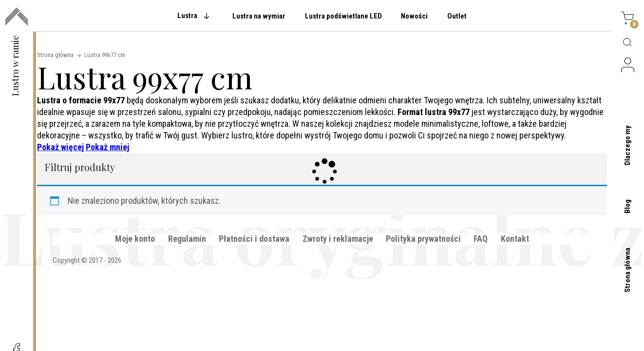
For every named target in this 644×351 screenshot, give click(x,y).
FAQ (481, 239)
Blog (627, 206)
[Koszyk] (628, 19)
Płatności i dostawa (254, 239)
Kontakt (515, 239)
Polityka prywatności (423, 239)
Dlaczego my (627, 145)
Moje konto (135, 239)
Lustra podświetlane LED (343, 16)
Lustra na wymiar (259, 16)
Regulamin (187, 239)
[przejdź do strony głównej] (17, 18)
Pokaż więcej (60, 147)
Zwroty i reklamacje (338, 239)
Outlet (457, 16)
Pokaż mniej (107, 147)
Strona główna (627, 270)
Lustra (187, 16)
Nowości (414, 16)
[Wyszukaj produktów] (627, 43)
